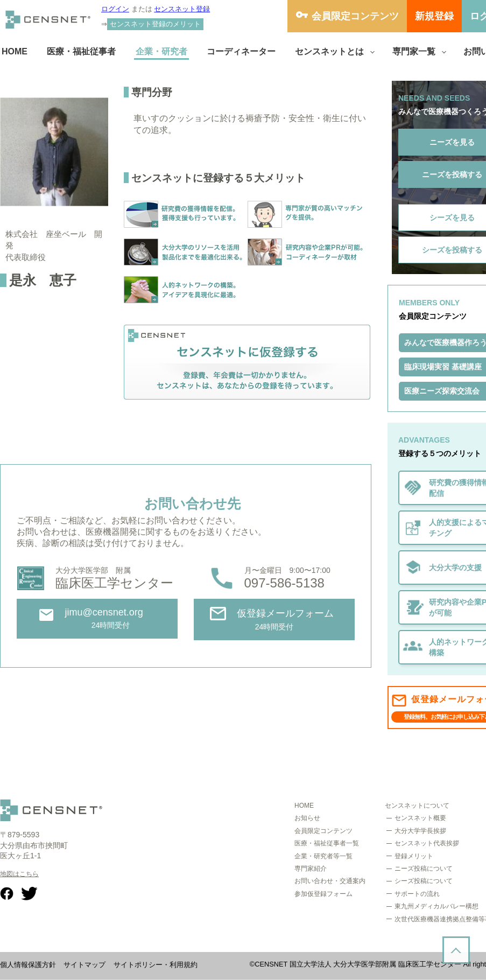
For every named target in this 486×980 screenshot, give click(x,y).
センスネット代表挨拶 (427, 843)
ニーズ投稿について (424, 869)
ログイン (115, 9)
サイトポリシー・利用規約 (156, 965)
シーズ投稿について (424, 881)
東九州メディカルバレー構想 (436, 906)
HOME (304, 806)
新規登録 (434, 16)
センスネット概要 (420, 818)
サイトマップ (84, 965)
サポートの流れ (417, 894)
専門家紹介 (311, 869)
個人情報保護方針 (28, 965)
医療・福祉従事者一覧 (327, 843)
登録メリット (414, 856)
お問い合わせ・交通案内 (330, 881)
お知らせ (307, 818)
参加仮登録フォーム (323, 894)
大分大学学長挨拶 (420, 831)
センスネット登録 (182, 9)
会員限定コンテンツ (355, 16)
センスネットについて (417, 806)
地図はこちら (19, 874)
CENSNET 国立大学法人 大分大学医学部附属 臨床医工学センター (358, 964)
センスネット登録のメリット (155, 24)
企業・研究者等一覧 (323, 856)
